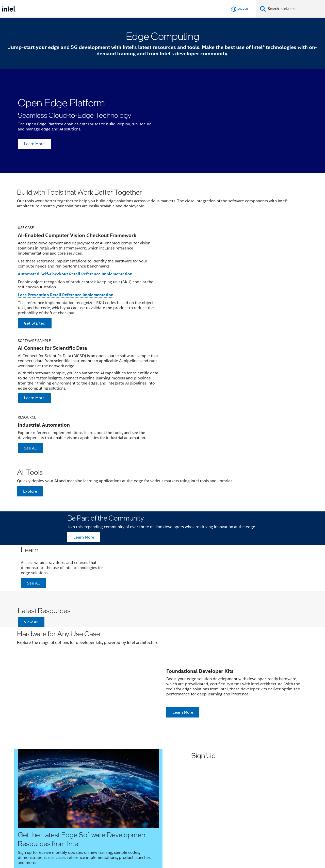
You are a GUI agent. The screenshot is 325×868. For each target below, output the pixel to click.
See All (30, 448)
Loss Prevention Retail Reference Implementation (66, 295)
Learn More (34, 144)
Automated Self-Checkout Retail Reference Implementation (75, 274)
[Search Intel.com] (295, 9)
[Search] (263, 9)
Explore (30, 491)
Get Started (35, 323)
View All (31, 622)
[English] (239, 9)
